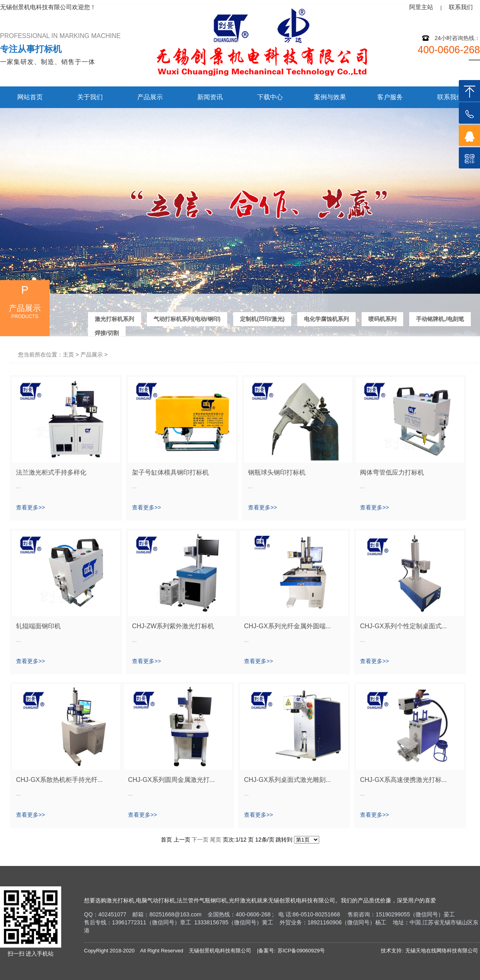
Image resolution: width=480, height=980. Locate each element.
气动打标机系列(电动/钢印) (187, 318)
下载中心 (270, 97)
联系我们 (461, 7)
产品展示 (150, 97)
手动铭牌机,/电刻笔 (440, 318)
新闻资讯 (210, 97)
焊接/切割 (107, 332)
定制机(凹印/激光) (262, 318)
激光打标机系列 (114, 318)
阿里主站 (421, 7)
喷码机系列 (382, 318)
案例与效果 (330, 97)
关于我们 (90, 97)
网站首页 (30, 97)
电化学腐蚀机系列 (326, 318)
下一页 (200, 840)
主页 (68, 355)
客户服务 (390, 97)
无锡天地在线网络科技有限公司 (442, 951)
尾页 (216, 840)
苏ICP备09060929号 (301, 951)
